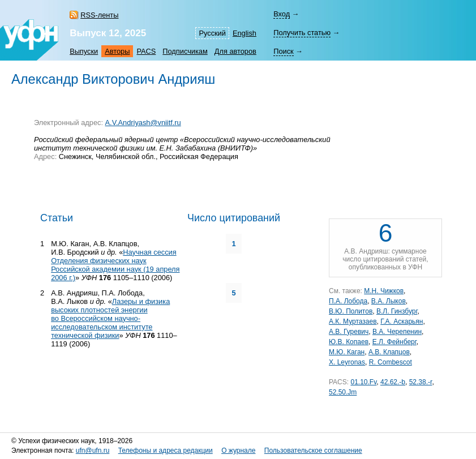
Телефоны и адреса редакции (166, 451)
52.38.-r (421, 382)
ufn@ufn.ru (93, 451)
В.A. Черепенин (397, 332)
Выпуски (84, 51)
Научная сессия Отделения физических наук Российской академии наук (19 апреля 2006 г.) (115, 265)
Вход (282, 14)
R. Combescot (391, 362)
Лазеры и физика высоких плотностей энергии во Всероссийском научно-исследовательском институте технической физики (110, 318)
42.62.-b (393, 382)
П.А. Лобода (348, 301)
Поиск (283, 51)
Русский (212, 33)
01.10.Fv (363, 382)
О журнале (238, 451)
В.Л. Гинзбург (397, 311)
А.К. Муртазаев (353, 321)
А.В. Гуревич (349, 332)
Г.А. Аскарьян (402, 321)
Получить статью (302, 33)
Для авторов (235, 51)
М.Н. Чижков (384, 291)
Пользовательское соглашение (313, 451)
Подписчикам (185, 51)
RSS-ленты (99, 15)
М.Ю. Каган (347, 352)
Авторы (117, 51)
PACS (146, 51)
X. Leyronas (347, 362)
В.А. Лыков (389, 301)
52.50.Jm (343, 392)
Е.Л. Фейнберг (394, 342)
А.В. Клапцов (389, 352)
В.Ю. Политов (351, 311)
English (245, 33)
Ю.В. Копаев (349, 342)
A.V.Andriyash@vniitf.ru (143, 123)
